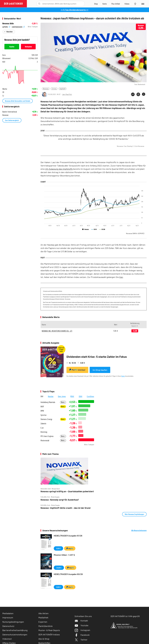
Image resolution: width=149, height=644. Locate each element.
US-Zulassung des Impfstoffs (59, 169)
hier (121, 277)
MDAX (72, 396)
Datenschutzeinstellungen (15, 635)
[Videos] (127, 4)
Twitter (81, 640)
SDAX (81, 396)
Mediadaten (8, 613)
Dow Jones (62, 396)
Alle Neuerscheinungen (139, 530)
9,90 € (58, 548)
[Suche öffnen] (39, 4)
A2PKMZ (6, 27)
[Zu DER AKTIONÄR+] (116, 4)
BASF (42, 406)
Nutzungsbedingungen (13, 622)
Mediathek (43, 617)
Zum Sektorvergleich (12, 120)
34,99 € (59, 568)
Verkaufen (28, 47)
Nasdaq (51, 396)
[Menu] (143, 4)
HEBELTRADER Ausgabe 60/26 (68, 574)
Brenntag (44, 432)
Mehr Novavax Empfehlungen (134, 514)
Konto (123, 376)
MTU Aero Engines (47, 436)
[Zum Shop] (96, 4)
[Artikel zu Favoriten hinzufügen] (144, 94)
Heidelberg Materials (48, 402)
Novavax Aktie (8, 23)
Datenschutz (8, 626)
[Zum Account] (105, 4)
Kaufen (12, 47)
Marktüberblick (45, 626)
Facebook (82, 635)
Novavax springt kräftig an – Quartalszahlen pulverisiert (67, 491)
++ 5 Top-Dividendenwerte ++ (75, 10)
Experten (43, 622)
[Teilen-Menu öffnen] (133, 94)
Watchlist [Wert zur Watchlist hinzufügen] (9, 32)
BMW (42, 411)
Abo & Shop (44, 639)
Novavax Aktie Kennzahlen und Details (18, 101)
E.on (42, 428)
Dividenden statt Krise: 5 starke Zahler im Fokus (97, 357)
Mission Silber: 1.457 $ (64, 555)
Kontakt (81, 621)
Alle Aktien (43, 613)
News (63, 402)
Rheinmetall (45, 440)
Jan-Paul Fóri (67, 94)
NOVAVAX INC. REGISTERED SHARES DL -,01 (57, 331)
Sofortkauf (77, 370)
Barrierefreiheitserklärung (15, 630)
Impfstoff (62, 89)
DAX (42, 396)
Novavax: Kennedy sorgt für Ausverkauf (60, 500)
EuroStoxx (90, 396)
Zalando (43, 423)
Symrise (43, 415)
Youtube (81, 625)
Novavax (46, 89)
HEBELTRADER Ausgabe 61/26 (68, 536)
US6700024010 (18, 27)
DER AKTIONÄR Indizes (49, 634)
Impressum (8, 617)
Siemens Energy (46, 419)
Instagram (82, 630)
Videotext (7, 639)
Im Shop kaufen (100, 370)
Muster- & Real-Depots (49, 630)
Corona (54, 89)
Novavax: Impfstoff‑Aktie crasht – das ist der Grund (65, 508)
